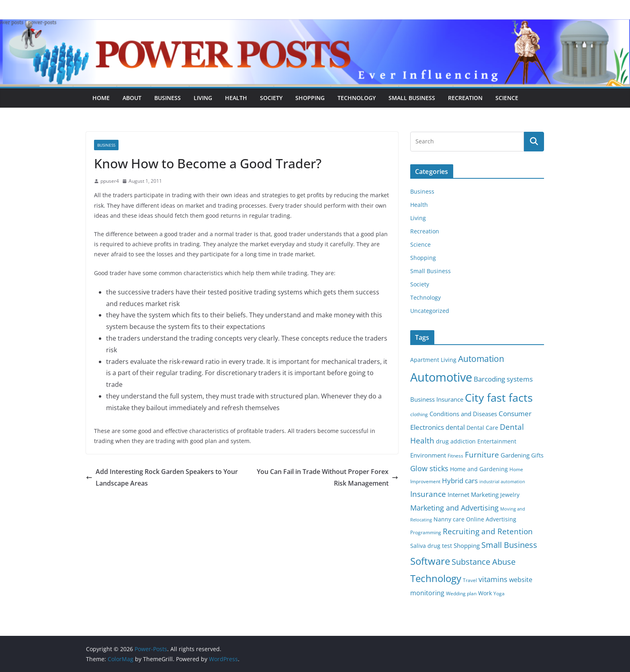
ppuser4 (110, 181)
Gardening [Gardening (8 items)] (515, 455)
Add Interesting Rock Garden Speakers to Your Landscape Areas (162, 477)
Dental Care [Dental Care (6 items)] (482, 428)
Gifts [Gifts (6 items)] (537, 455)
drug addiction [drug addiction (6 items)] (456, 441)
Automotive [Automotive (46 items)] (441, 377)
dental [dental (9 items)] (455, 427)
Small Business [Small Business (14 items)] (509, 545)
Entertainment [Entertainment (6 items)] (497, 441)
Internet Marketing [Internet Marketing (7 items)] (473, 494)
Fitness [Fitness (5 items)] (455, 456)
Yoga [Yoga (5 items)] (499, 593)
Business (168, 98)
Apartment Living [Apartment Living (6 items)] (433, 360)
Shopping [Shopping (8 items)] (467, 545)
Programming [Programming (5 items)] (426, 532)
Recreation (465, 98)
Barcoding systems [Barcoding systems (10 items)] (503, 379)
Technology (357, 98)
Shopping (310, 98)
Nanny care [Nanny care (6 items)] (449, 519)
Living (203, 98)
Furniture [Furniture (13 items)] (482, 454)
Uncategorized (430, 311)
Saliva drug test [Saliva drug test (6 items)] (431, 546)
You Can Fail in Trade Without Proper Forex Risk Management (327, 477)
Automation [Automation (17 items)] (481, 358)
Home (101, 98)
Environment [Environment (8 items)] (428, 455)
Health (236, 98)
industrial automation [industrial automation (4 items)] (502, 482)
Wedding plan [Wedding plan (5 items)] (461, 593)
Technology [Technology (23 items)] (436, 578)
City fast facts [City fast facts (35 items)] (499, 397)
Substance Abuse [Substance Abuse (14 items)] (484, 562)
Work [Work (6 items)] (485, 593)
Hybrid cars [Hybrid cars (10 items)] (460, 481)
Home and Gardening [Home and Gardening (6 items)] (479, 469)
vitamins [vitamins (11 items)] (493, 579)
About (132, 98)
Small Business (412, 98)
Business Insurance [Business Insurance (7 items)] (437, 399)
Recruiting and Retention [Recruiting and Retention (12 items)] (488, 531)
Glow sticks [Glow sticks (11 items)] (429, 468)
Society (271, 98)
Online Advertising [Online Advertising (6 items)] (491, 519)
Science (507, 98)
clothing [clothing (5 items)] (419, 414)
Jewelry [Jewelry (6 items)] (510, 495)
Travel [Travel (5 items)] (470, 580)
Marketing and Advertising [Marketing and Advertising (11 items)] (454, 508)
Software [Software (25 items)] (430, 561)
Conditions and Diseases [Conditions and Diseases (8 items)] (463, 414)
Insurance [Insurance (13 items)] (428, 494)
